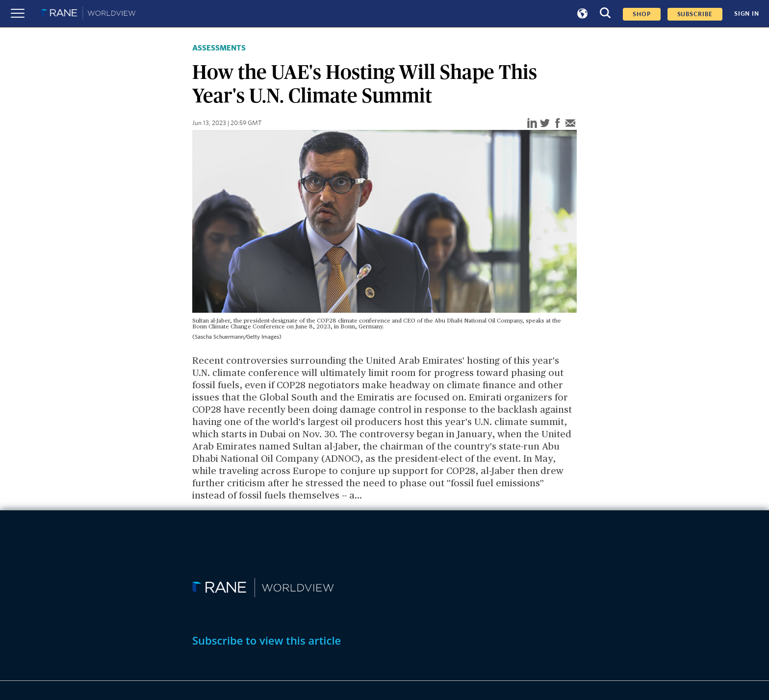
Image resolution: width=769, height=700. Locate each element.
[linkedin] (532, 124)
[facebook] (558, 124)
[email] (570, 124)
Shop (642, 14)
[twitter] (545, 124)
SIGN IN (747, 14)
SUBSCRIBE (695, 14)
